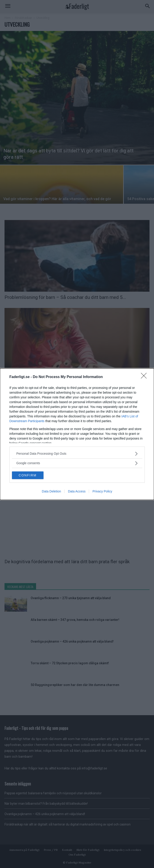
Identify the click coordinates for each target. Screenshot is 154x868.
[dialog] (77, 434)
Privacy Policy (102, 491)
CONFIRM (28, 475)
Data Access (77, 491)
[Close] (145, 377)
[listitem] (77, 454)
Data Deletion (52, 491)
